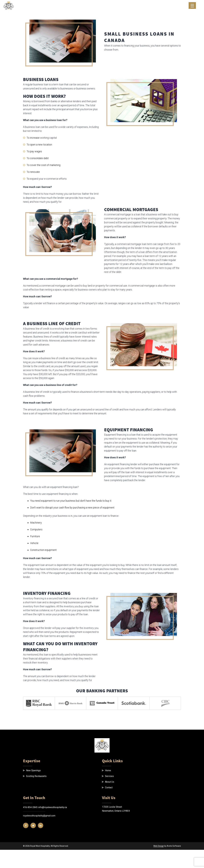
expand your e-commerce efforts (48, 247)
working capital (48, 206)
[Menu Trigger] (192, 5)
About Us (110, 850)
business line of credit (75, 409)
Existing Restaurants (36, 844)
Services (109, 844)
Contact (109, 856)
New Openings (33, 839)
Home (108, 839)
